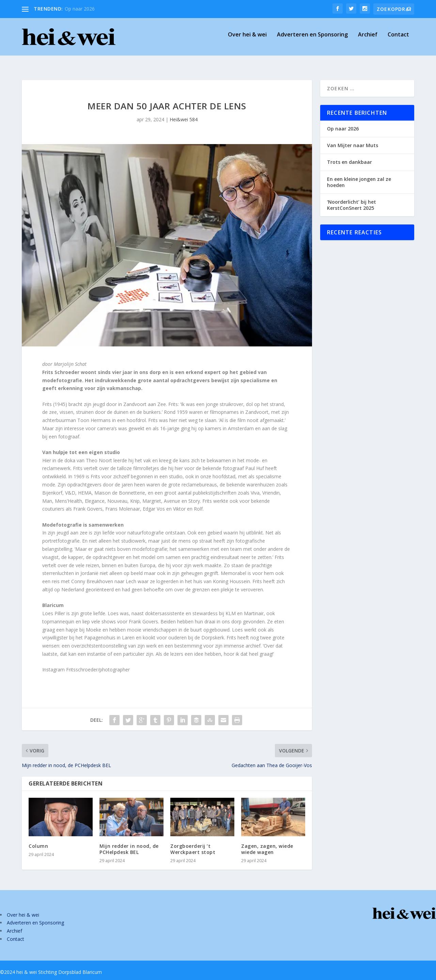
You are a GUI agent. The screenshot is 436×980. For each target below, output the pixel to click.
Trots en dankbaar (349, 156)
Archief (368, 40)
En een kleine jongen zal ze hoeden (359, 176)
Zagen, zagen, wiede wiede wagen (267, 843)
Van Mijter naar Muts (353, 139)
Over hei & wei (247, 40)
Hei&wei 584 (184, 113)
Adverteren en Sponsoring (312, 40)
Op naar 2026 (80, 9)
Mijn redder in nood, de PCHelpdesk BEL (129, 843)
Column (38, 840)
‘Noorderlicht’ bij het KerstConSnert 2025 (352, 199)
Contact (398, 40)
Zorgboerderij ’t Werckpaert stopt (193, 843)
